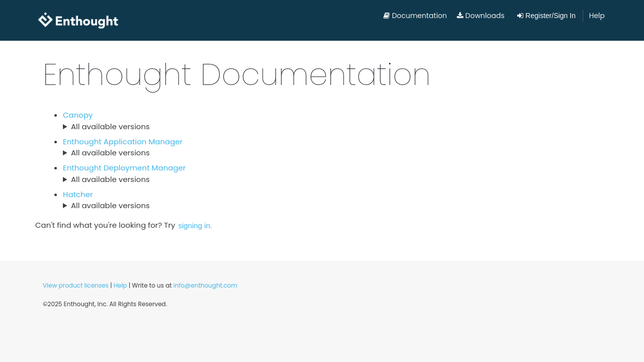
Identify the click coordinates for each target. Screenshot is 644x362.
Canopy (78, 115)
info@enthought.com (206, 285)
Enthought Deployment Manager (124, 168)
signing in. (195, 225)
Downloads (481, 16)
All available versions (110, 126)
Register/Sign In (546, 16)
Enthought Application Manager (123, 142)
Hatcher (78, 194)
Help (597, 16)
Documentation (415, 16)
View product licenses (76, 285)
